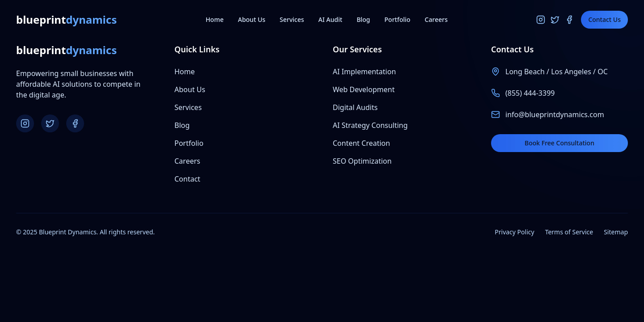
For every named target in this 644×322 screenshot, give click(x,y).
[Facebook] (569, 20)
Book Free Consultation (559, 143)
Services (292, 19)
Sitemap (616, 232)
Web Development (364, 89)
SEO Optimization (362, 161)
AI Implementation (364, 72)
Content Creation (361, 143)
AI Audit (330, 19)
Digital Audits (355, 107)
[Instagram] (541, 20)
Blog (363, 19)
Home (215, 19)
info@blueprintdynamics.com (555, 114)
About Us (252, 19)
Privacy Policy (514, 232)
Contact (187, 179)
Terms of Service (569, 232)
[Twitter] (555, 20)
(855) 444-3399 (530, 93)
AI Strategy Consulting (370, 125)
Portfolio (398, 19)
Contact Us (604, 19)
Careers (436, 19)
